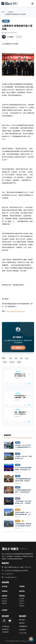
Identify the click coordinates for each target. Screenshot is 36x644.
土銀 (11, 358)
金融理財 (4, 601)
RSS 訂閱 (23, 633)
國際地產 (22, 591)
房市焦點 (5, 586)
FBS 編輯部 (10, 37)
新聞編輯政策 (23, 626)
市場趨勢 (10, 12)
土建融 (5, 362)
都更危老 (4, 599)
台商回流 (12, 362)
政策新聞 (5, 591)
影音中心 (22, 603)
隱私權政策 (23, 630)
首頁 (3, 12)
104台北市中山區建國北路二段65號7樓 (16, 571)
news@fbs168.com (11, 577)
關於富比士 (23, 620)
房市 (16, 358)
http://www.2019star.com (16, 311)
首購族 (19, 362)
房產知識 (22, 606)
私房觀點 (22, 599)
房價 (27, 358)
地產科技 (22, 601)
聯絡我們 (22, 623)
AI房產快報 (5, 632)
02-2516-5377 (9, 574)
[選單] (32, 3)
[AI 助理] (31, 639)
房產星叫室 (5, 629)
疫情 (21, 358)
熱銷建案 (5, 610)
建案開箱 (4, 603)
